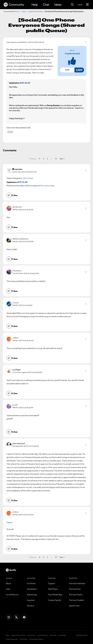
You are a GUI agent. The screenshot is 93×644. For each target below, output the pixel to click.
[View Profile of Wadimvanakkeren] (20, 239)
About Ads (53, 635)
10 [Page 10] (56, 159)
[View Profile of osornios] (18, 169)
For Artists (31, 583)
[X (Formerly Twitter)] (16, 617)
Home (17, 11)
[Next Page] (62, 159)
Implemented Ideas (35, 11)
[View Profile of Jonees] (15, 303)
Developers (32, 589)
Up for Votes (28, 178)
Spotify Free (74, 606)
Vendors (31, 606)
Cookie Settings (42, 635)
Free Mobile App (55, 595)
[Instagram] (9, 617)
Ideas (58, 5)
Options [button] (86, 42)
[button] (67, 70)
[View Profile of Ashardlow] (17, 271)
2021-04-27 (25, 83)
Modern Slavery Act (12, 639)
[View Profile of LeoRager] (16, 370)
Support (51, 583)
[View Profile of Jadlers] (15, 338)
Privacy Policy (31, 635)
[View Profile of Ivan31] (15, 405)
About (8, 583)
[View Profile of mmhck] (15, 512)
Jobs (8, 589)
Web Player (53, 589)
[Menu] (87, 5)
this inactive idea (48, 186)
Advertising (32, 595)
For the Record (12, 595)
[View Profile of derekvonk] (17, 207)
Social (10, 132)
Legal (8, 635)
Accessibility (62, 635)
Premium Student (76, 600)
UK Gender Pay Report (36, 639)
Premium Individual (77, 583)
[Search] (72, 5)
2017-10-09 (22, 182)
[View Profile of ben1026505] (21, 42)
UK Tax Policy (24, 639)
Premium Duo (75, 589)
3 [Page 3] (47, 159)
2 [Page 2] (43, 159)
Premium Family (76, 595)
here (82, 108)
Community (14, 5)
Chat (46, 5)
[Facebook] (24, 617)
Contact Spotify (55, 600)
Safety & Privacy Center (18, 635)
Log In (80, 4)
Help (35, 5)
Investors (31, 600)
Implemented (72, 53)
